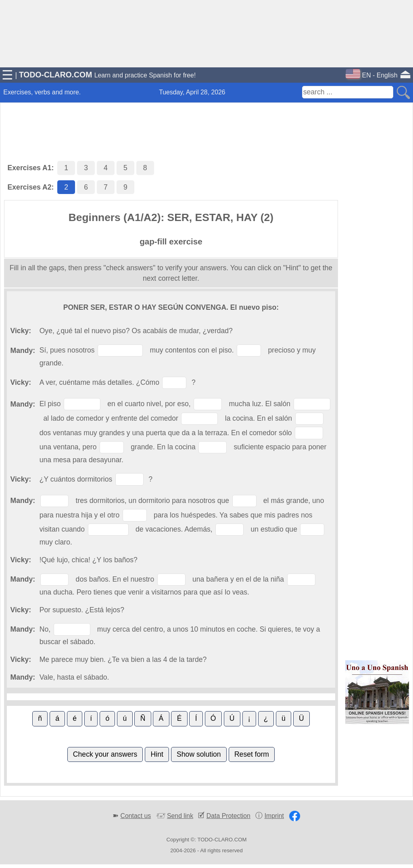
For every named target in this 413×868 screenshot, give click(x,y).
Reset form (252, 754)
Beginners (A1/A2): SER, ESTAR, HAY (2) (171, 217)
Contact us (136, 816)
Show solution (199, 754)
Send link (180, 816)
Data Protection (228, 816)
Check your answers (105, 754)
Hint (157, 754)
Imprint (274, 816)
